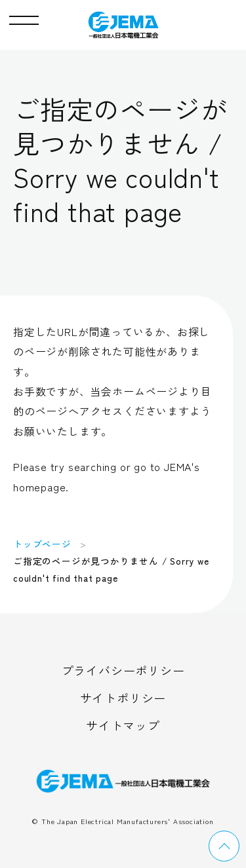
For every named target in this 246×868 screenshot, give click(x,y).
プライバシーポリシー (123, 670)
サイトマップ (123, 725)
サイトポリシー (123, 698)
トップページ (42, 544)
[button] (24, 17)
